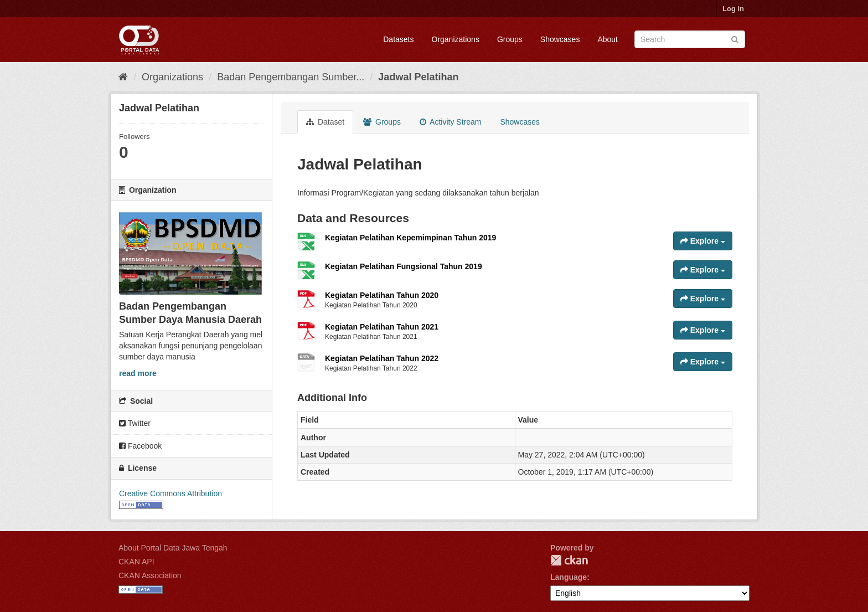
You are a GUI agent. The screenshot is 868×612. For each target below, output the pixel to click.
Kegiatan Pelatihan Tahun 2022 (382, 358)
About (608, 39)
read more (138, 373)
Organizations (456, 39)
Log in (733, 9)
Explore (703, 241)
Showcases (560, 39)
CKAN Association (150, 575)
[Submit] (735, 38)
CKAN (569, 560)
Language (569, 577)
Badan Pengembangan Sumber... (291, 77)
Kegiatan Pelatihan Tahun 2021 (382, 327)
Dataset (325, 122)
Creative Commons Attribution (170, 493)
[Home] (123, 77)
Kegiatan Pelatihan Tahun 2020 (382, 295)
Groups (510, 39)
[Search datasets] (690, 39)
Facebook (140, 446)
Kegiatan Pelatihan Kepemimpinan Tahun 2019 (410, 238)
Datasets (398, 39)
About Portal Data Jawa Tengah (173, 548)
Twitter (135, 423)
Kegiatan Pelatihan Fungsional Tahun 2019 (404, 266)
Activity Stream (450, 122)
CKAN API (136, 562)
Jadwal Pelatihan (418, 77)
